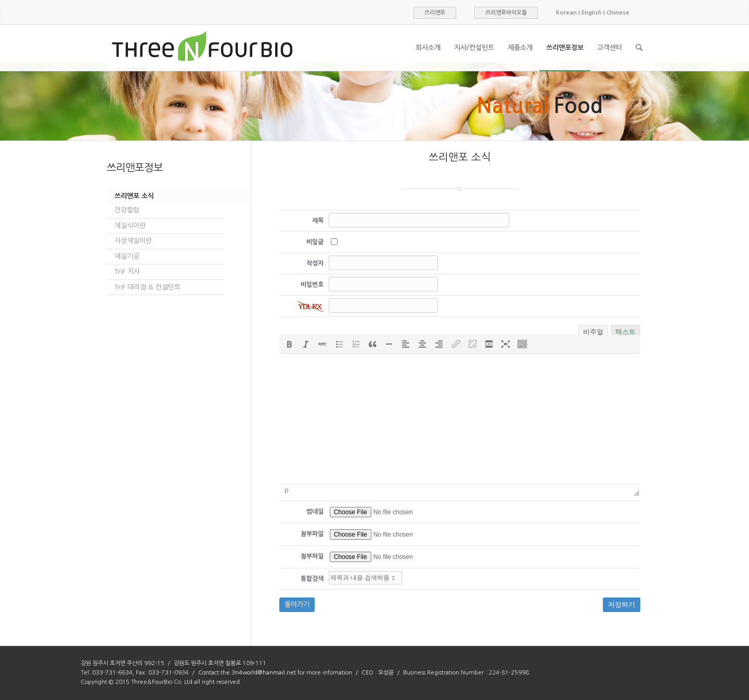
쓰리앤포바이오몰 (506, 13)
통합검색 (312, 579)
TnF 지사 (127, 271)
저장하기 (622, 604)
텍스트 (625, 331)
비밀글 (315, 242)
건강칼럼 (127, 210)
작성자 (315, 263)
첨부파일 (312, 534)
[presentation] (289, 344)
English (592, 13)
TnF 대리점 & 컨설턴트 (147, 287)
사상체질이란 (133, 241)
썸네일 (315, 512)
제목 (318, 221)
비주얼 (593, 331)
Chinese (618, 13)
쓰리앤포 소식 (134, 196)
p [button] (287, 490)
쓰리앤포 (435, 13)
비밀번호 (312, 285)
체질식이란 (130, 226)
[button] (289, 344)
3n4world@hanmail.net (264, 673)
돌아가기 (297, 604)
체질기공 (127, 256)
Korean (566, 13)
